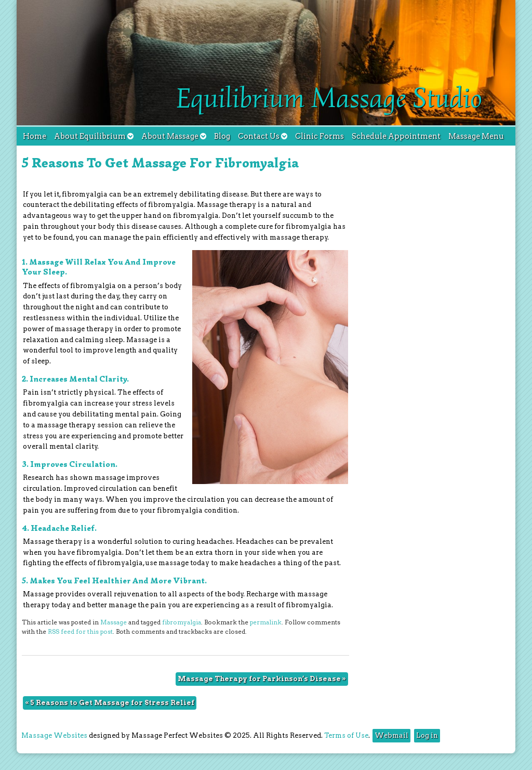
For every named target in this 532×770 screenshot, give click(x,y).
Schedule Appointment (396, 136)
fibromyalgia (182, 622)
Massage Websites (54, 735)
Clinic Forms (320, 136)
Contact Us (263, 136)
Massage (114, 622)
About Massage (174, 136)
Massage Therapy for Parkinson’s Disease (262, 679)
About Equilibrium (94, 136)
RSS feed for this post (80, 632)
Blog (222, 136)
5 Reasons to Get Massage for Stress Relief (110, 703)
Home (35, 136)
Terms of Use (346, 735)
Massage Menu (476, 136)
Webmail (391, 735)
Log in (427, 735)
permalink (266, 622)
